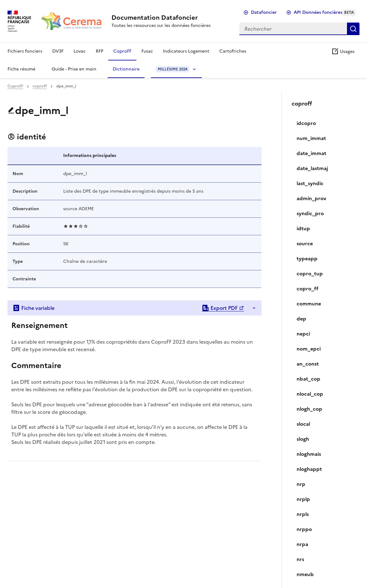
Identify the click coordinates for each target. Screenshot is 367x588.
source (305, 243)
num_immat (311, 138)
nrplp (303, 499)
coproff (40, 86)
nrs (300, 559)
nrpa (302, 544)
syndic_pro (310, 213)
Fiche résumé (21, 69)
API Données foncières (325, 12)
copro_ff (308, 289)
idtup (303, 228)
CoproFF (122, 51)
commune (309, 304)
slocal (303, 424)
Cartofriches (233, 51)
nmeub (305, 574)
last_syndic (310, 183)
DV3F (58, 51)
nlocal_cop (310, 394)
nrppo (304, 529)
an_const (308, 364)
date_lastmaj (312, 168)
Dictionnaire (126, 69)
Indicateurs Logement (186, 51)
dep (301, 319)
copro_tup (310, 273)
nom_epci (309, 349)
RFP (99, 51)
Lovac (80, 51)
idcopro (306, 123)
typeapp (307, 258)
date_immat (311, 153)
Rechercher (353, 29)
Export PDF (220, 308)
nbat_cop (308, 379)
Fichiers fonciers (25, 51)
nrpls (303, 514)
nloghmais (309, 454)
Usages (343, 52)
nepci (303, 334)
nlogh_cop (309, 409)
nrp (301, 484)
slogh (303, 439)
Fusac (147, 51)
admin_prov (311, 198)
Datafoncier (264, 12)
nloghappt (309, 469)
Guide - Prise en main (74, 69)
